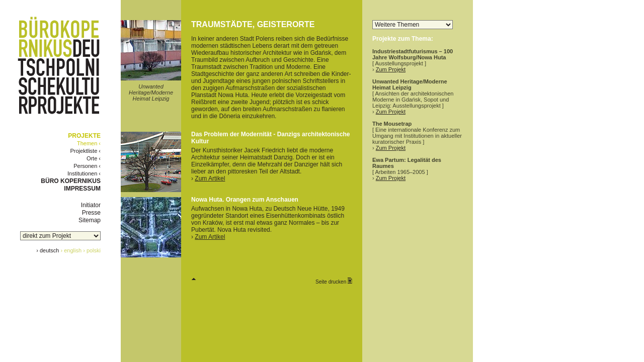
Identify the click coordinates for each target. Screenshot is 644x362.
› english (71, 250)
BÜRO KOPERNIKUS (71, 181)
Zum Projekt (391, 69)
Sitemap (90, 220)
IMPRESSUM (82, 189)
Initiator (91, 205)
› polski (92, 250)
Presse (91, 213)
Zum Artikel (210, 178)
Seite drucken (334, 281)
